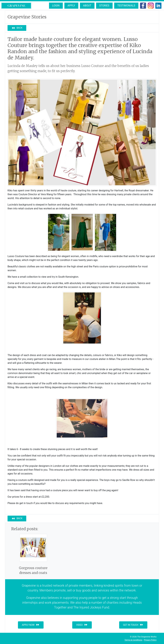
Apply (71, 6)
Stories (104, 6)
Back (17, 28)
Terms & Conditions (133, 640)
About (87, 6)
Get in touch (133, 625)
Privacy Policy (150, 640)
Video (82, 625)
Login (56, 6)
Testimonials (126, 6)
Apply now (31, 625)
